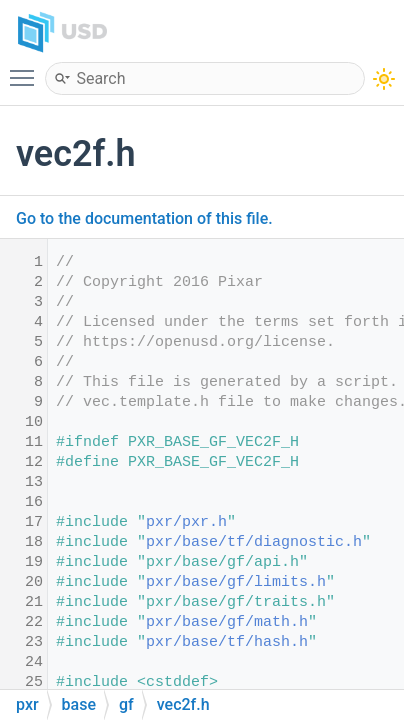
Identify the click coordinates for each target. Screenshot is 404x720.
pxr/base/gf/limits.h (236, 582)
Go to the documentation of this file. (144, 218)
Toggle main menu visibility (27, 69)
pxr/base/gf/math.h (227, 622)
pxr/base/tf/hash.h (227, 642)
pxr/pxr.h (186, 522)
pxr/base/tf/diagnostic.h (254, 542)
